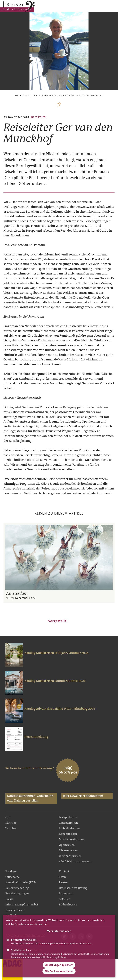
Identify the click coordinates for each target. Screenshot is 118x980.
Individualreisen (69, 828)
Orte (8, 817)
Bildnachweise (68, 905)
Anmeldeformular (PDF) (21, 882)
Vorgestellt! (58, 621)
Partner (64, 882)
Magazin (30, 95)
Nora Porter (39, 117)
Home (19, 95)
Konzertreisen (68, 834)
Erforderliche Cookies (24, 942)
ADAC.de (64, 899)
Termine (11, 828)
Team (62, 877)
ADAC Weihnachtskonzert (75, 861)
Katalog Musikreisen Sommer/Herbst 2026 (55, 681)
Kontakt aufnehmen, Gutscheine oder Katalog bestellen (30, 798)
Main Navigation (104, 6)
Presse (9, 899)
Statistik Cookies (21, 952)
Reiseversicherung (17, 888)
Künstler (11, 823)
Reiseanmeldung (36, 737)
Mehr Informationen (59, 933)
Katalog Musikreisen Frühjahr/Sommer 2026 (56, 653)
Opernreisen (67, 845)
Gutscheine (12, 877)
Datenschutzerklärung (73, 888)
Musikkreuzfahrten (71, 839)
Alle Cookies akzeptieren (59, 973)
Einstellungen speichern (59, 967)
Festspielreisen (68, 817)
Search (113, 6)
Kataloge (11, 871)
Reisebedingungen (17, 893)
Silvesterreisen (68, 850)
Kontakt (64, 871)
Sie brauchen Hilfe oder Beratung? (30, 768)
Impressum (66, 893)
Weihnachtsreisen (70, 856)
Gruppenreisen (68, 823)
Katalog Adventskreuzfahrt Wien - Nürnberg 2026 (60, 709)
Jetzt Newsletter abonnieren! (83, 796)
